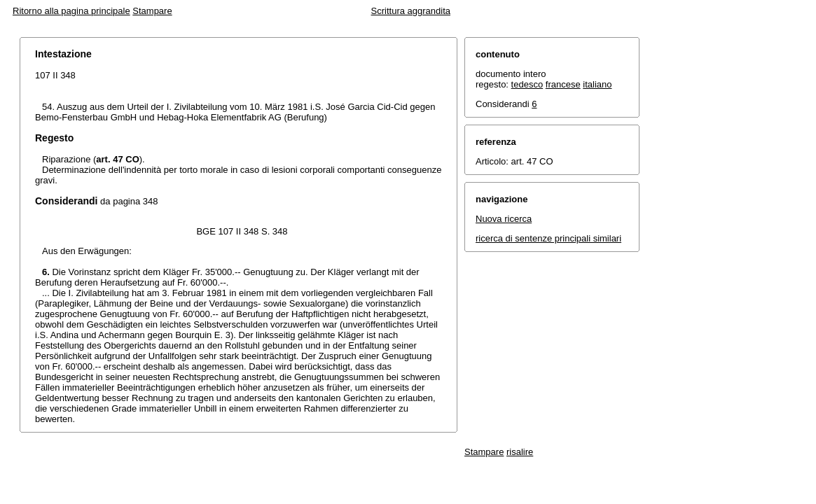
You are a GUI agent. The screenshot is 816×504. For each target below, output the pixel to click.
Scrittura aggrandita (411, 11)
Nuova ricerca (504, 219)
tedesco (527, 84)
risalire (520, 452)
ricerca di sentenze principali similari (548, 238)
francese (563, 84)
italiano (597, 84)
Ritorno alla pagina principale (71, 11)
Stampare (152, 11)
